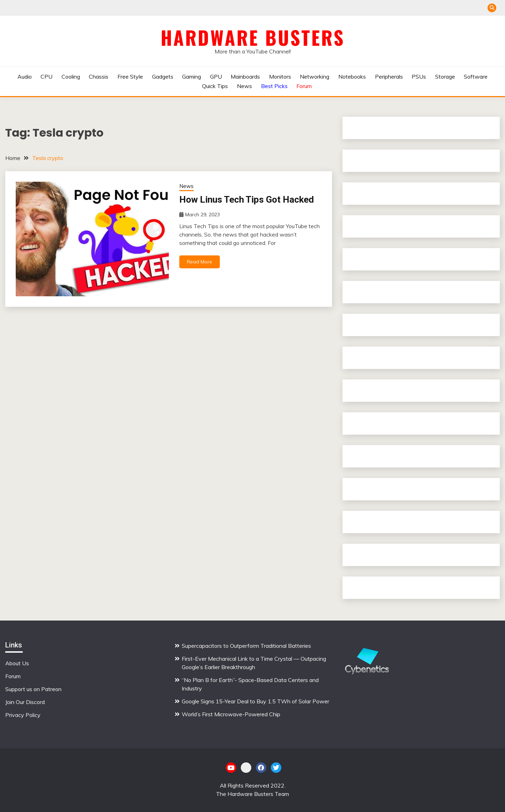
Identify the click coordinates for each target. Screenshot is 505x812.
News (244, 86)
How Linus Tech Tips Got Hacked (247, 200)
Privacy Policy (23, 715)
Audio (25, 77)
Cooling (71, 77)
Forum (304, 86)
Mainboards (245, 77)
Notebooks (352, 77)
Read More (200, 262)
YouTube (231, 768)
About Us (17, 663)
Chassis (99, 77)
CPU (46, 77)
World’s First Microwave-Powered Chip (232, 714)
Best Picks (274, 86)
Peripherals (389, 77)
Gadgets (163, 77)
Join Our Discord (25, 702)
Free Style (130, 77)
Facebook (261, 768)
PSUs (419, 77)
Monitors (280, 77)
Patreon (246, 768)
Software (476, 77)
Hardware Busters (253, 37)
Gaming (192, 77)
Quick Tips (215, 86)
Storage (445, 77)
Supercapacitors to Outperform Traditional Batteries (246, 646)
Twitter (276, 768)
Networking (315, 77)
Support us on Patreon (33, 689)
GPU (216, 77)
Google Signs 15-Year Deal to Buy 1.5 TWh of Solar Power (255, 701)
